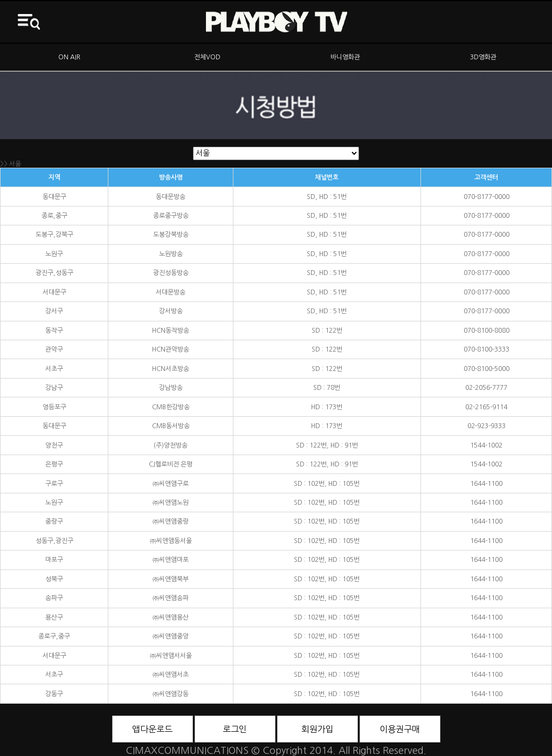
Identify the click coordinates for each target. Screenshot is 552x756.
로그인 (235, 729)
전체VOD (207, 57)
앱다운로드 (152, 729)
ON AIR (69, 57)
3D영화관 (483, 57)
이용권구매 (400, 729)
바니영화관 (345, 57)
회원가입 (318, 729)
